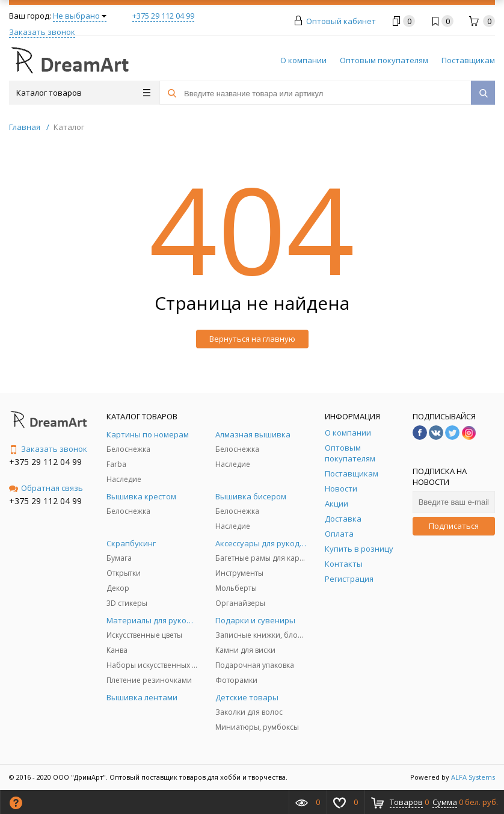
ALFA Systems (473, 777)
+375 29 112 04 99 (163, 16)
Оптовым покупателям (384, 60)
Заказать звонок (42, 32)
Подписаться (454, 526)
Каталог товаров (83, 93)
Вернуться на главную (252, 339)
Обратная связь (46, 488)
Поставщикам (468, 60)
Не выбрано (80, 16)
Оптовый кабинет (341, 21)
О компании (303, 60)
